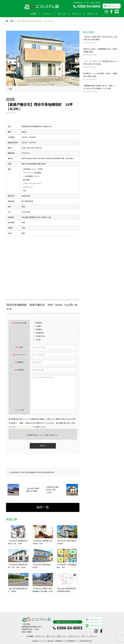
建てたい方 (77, 14)
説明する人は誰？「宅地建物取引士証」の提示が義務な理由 (100, 50)
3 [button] (73, 83)
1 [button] (69, 83)
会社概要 (33, 14)
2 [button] (71, 83)
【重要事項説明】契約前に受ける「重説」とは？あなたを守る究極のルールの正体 (99, 87)
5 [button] (77, 83)
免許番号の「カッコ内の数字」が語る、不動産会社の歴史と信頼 (100, 75)
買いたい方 (62, 14)
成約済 (10, 99)
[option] (43, 61)
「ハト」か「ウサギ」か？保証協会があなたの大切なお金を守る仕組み (100, 63)
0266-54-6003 (89, 6)
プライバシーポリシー (25, 427)
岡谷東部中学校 (49, 472)
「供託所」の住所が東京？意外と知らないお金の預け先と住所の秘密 (100, 38)
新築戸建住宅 (15, 472)
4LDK (22, 472)
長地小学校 (40, 472)
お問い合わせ (113, 6)
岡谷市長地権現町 (30, 472)
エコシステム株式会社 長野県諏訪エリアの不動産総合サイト (59, 641)
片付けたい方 (92, 14)
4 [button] (75, 83)
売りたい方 (47, 14)
